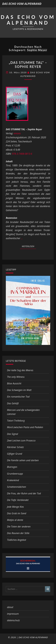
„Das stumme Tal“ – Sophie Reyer (28, 65)
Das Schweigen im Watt (19, 390)
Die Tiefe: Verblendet (18, 500)
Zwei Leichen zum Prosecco (21, 441)
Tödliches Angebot (17, 540)
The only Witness (16, 377)
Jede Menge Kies (15, 507)
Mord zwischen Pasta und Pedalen (25, 427)
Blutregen (12, 467)
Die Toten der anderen (19, 527)
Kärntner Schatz (15, 447)
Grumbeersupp (15, 474)
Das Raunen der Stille (18, 533)
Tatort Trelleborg (16, 421)
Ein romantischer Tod (18, 397)
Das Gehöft (13, 403)
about (10, 607)
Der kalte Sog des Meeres (20, 370)
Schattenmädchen (17, 487)
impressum (13, 614)
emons (17, 133)
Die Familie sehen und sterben (23, 460)
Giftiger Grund (15, 454)
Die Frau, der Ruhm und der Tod (24, 493)
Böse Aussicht (14, 383)
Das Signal (13, 434)
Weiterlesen (29, 246)
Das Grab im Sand (17, 513)
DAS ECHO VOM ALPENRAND (22, 4)
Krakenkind (13, 480)
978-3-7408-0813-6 (22, 154)
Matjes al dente (15, 520)
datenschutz (13, 620)
